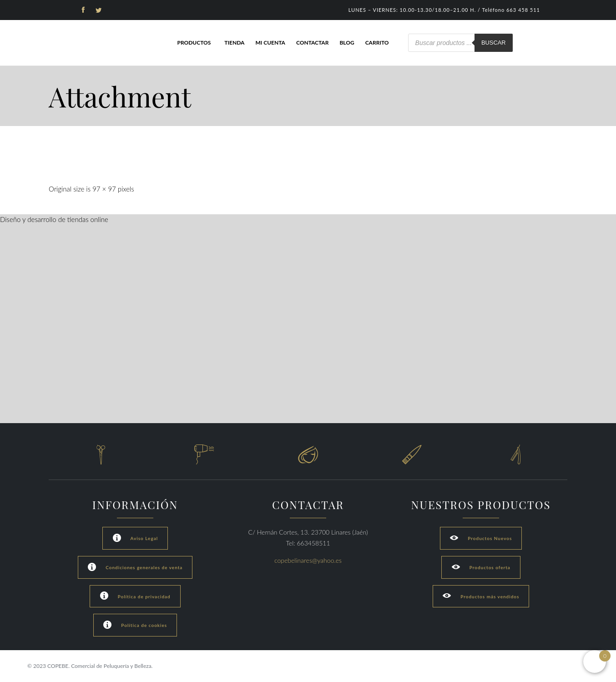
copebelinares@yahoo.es (308, 560)
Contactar (312, 43)
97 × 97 (104, 189)
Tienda (234, 43)
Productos (194, 43)
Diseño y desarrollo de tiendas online (54, 219)
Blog (347, 43)
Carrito (377, 43)
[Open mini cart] (595, 662)
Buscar (494, 43)
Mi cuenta (270, 43)
